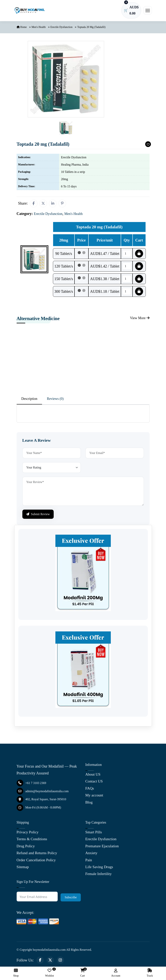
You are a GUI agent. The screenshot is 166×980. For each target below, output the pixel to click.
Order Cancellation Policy (37, 861)
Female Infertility (99, 875)
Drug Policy (26, 847)
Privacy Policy (28, 833)
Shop (16, 973)
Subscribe (71, 898)
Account (116, 973)
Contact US (94, 782)
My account (94, 796)
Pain (89, 861)
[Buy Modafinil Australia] (30, 11)
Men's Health (39, 28)
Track (150, 973)
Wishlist (49, 973)
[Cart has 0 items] (130, 11)
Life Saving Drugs (100, 868)
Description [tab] (29, 400)
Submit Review (38, 515)
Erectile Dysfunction (62, 28)
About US (93, 776)
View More (139, 320)
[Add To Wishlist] (149, 146)
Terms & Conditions (32, 840)
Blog (89, 803)
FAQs (90, 789)
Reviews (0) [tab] (55, 400)
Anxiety (92, 854)
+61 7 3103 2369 (31, 784)
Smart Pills (94, 833)
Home (22, 28)
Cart (83, 973)
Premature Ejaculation (102, 847)
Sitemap (23, 868)
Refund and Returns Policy (37, 854)
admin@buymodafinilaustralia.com (43, 793)
